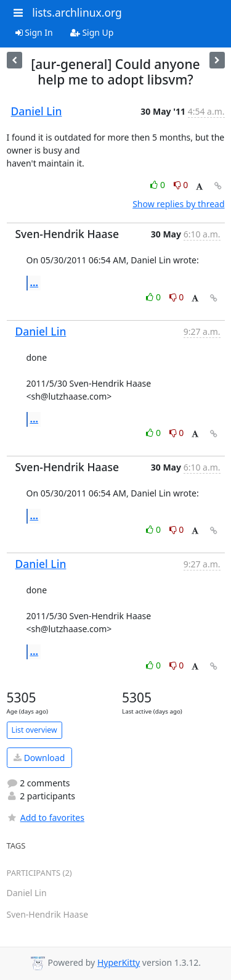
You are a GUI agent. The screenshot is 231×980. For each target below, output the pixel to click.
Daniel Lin (37, 111)
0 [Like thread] (159, 185)
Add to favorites (46, 817)
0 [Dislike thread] (181, 185)
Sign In (34, 32)
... (34, 282)
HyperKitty (119, 962)
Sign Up (92, 32)
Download (39, 758)
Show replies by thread (178, 204)
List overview (34, 730)
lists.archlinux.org (77, 12)
